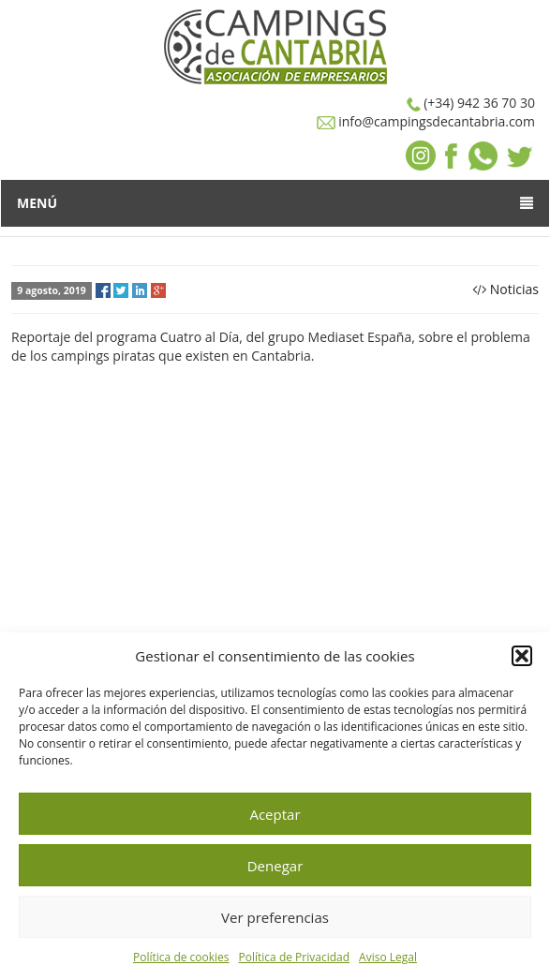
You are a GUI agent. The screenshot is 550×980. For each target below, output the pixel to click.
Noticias (514, 289)
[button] (522, 656)
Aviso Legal (388, 957)
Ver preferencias (275, 917)
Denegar (275, 866)
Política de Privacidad (294, 957)
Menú (275, 203)
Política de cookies (181, 957)
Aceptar (275, 814)
